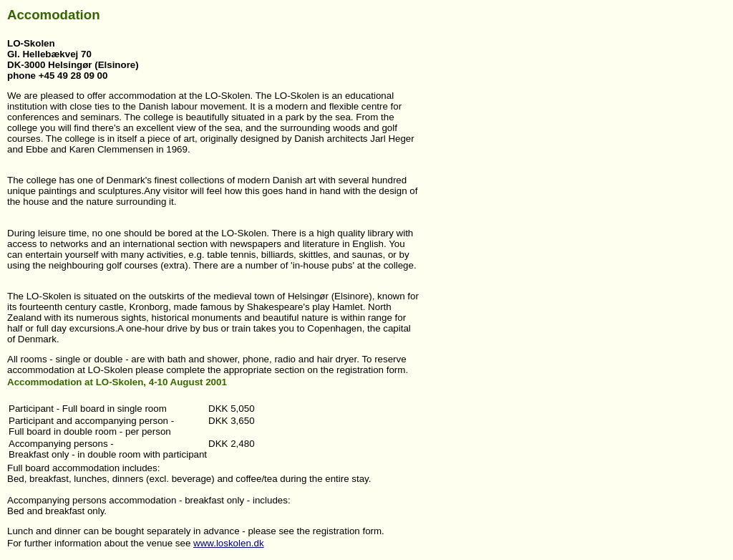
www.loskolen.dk (229, 543)
